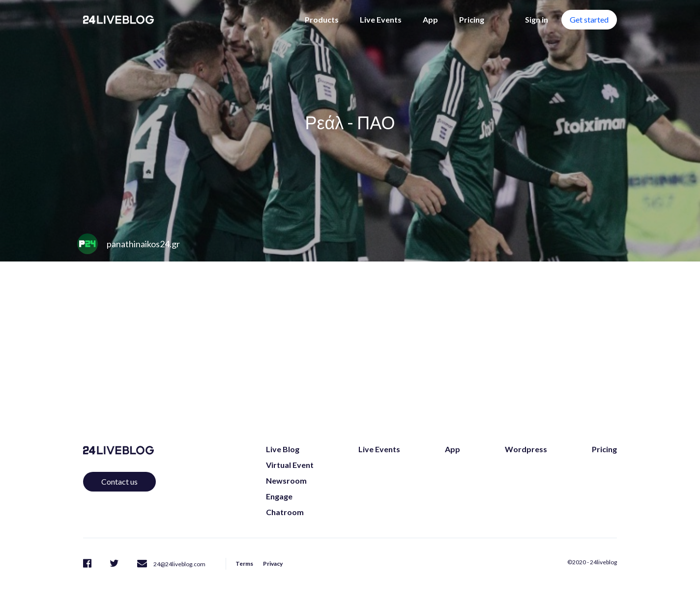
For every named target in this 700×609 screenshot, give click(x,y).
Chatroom (285, 512)
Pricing (472, 19)
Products (322, 19)
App (430, 19)
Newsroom (286, 480)
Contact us (119, 481)
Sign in (537, 19)
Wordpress (526, 449)
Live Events (381, 19)
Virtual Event (290, 465)
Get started (589, 19)
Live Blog (283, 449)
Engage (279, 496)
